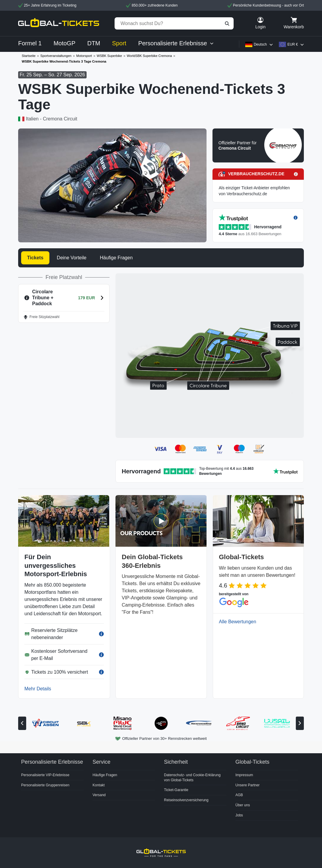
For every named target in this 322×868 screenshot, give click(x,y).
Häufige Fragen (105, 775)
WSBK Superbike (109, 56)
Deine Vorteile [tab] (72, 258)
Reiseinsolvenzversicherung (186, 800)
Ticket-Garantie (176, 790)
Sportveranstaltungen (56, 56)
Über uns (243, 805)
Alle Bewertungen (238, 622)
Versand (99, 795)
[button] (258, 145)
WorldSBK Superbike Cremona (149, 56)
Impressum (244, 775)
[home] (59, 23)
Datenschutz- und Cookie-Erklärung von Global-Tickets (192, 778)
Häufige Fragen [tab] (116, 258)
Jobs (239, 815)
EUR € (293, 44)
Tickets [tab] (35, 258)
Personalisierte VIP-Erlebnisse (45, 775)
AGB (239, 795)
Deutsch (260, 44)
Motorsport (84, 56)
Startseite (29, 56)
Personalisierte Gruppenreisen (45, 785)
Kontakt (99, 785)
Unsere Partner (247, 785)
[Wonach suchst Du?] (174, 23)
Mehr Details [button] (38, 689)
